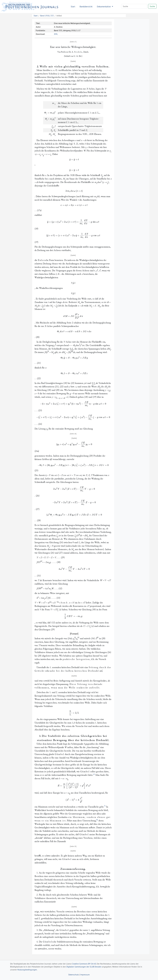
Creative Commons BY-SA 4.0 (84, 964)
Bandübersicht (86, 6)
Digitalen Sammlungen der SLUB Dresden (84, 967)
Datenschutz (74, 975)
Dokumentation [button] (104, 6)
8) (97, 820)
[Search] (134, 6)
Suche (152, 6)
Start (73, 6)
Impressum (85, 975)
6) (94, 774)
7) (105, 806)
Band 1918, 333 (47, 16)
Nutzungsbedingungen (27, 970)
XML (56, 34)
